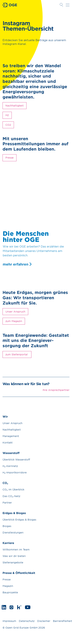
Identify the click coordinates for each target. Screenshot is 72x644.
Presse (10, 158)
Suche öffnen (61, 5)
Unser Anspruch (15, 312)
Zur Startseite (10, 5)
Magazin (8, 586)
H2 (7, 115)
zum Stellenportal (17, 354)
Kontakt (8, 443)
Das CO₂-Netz (11, 496)
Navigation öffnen (68, 5)
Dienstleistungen (13, 532)
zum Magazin (14, 321)
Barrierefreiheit (62, 621)
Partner (7, 503)
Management (11, 436)
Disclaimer (44, 621)
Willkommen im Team (16, 550)
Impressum (9, 621)
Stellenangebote (13, 562)
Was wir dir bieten (14, 556)
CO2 (8, 125)
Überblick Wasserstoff (16, 460)
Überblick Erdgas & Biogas (19, 520)
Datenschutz (27, 621)
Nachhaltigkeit (15, 106)
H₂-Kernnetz (10, 466)
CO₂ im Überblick (13, 489)
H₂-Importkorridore (15, 472)
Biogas (7, 526)
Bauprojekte (10, 592)
